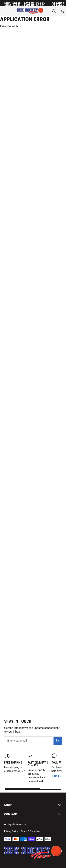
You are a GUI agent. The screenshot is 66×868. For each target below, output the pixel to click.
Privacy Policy (11, 831)
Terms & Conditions (31, 831)
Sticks (9, 82)
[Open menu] (6, 11)
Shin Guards (12, 112)
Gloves (39, 82)
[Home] (30, 11)
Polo (30, 45)
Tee (21, 45)
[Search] (54, 11)
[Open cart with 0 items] (62, 11)
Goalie (39, 112)
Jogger (10, 45)
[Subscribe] (58, 741)
